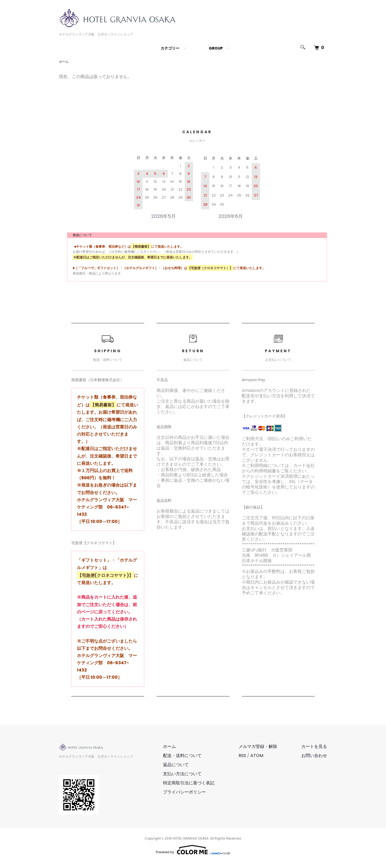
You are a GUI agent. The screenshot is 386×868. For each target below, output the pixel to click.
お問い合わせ (314, 756)
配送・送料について (182, 756)
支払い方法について (182, 774)
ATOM (257, 756)
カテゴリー (170, 48)
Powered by (193, 850)
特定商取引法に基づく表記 (189, 783)
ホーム (64, 62)
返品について (176, 765)
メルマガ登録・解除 (258, 746)
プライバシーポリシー (184, 792)
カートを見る (314, 746)
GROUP (216, 48)
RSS (242, 756)
